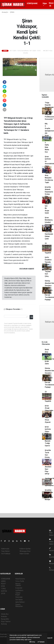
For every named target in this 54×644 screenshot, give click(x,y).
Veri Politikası (6, 554)
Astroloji (4, 624)
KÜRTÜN (4, 591)
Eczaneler (19, 588)
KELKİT (4, 584)
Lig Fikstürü (19, 590)
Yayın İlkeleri (5, 551)
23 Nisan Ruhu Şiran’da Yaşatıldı (48, 248)
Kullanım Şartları (25, 549)
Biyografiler (5, 619)
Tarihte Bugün (18, 594)
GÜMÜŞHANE (32, 3)
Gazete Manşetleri (19, 605)
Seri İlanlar (19, 600)
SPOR (3, 594)
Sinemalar (19, 597)
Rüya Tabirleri (6, 621)
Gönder (32, 317)
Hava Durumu (20, 579)
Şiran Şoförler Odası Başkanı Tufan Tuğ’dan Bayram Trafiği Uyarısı (48, 436)
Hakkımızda (5, 549)
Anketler (4, 617)
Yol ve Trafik (20, 581)
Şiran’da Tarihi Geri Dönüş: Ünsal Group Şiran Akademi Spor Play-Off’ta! (48, 462)
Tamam (41, 642)
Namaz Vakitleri (18, 585)
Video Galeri (51, 542)
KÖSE (3, 586)
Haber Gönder (24, 554)
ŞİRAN (12, 12)
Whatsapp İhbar (25, 551)
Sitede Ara (5, 614)
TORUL (4, 589)
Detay (32, 642)
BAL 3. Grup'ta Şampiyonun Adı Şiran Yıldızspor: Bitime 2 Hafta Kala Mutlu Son (49, 138)
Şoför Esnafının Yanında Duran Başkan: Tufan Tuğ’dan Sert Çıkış (48, 267)
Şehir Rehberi (20, 602)
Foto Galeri (51, 533)
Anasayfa (5, 12)
